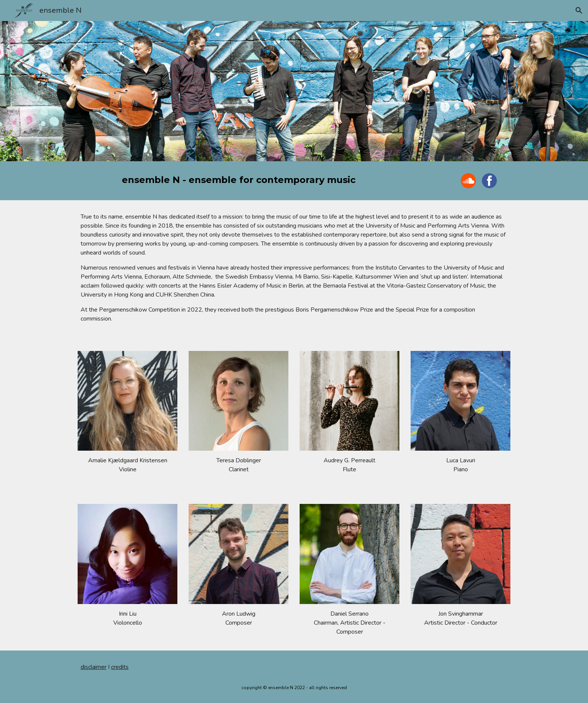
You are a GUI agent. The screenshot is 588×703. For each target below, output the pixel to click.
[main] (238, 180)
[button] (579, 10)
